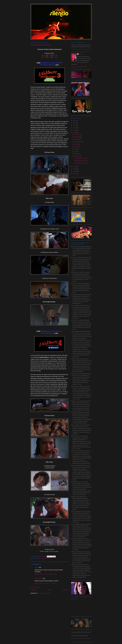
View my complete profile (79, 67)
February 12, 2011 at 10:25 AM (46, 574)
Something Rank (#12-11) (81, 161)
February (77, 156)
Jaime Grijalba (39, 578)
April (76, 151)
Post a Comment (35, 587)
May (76, 149)
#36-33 (45, 55)
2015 (75, 123)
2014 (75, 125)
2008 (75, 171)
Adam (81, 54)
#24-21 (45, 57)
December (77, 135)
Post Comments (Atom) (44, 593)
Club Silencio (61, 6)
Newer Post (34, 590)
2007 (75, 174)
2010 (75, 167)
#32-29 (49, 55)
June (76, 147)
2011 (75, 132)
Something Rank (46, 558)
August (76, 144)
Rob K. (37, 567)
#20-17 (49, 57)
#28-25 (54, 55)
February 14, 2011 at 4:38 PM (45, 583)
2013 (75, 128)
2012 (75, 130)
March (76, 154)
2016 (75, 121)
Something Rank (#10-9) (81, 158)
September (78, 142)
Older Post (66, 590)
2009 (75, 169)
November (77, 137)
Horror (38, 558)
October (77, 139)
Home (50, 590)
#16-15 (54, 57)
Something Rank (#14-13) (81, 163)
